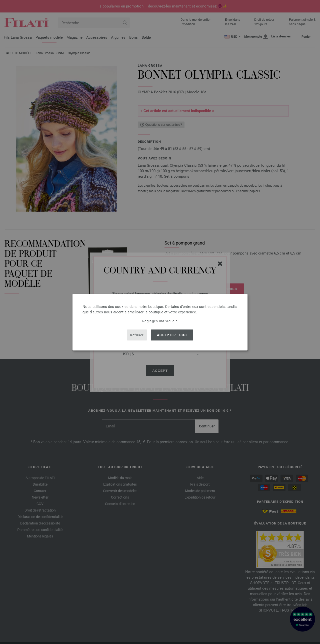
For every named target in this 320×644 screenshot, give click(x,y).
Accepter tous (172, 335)
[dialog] (160, 322)
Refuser (137, 335)
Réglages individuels (160, 321)
